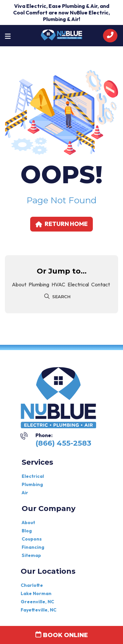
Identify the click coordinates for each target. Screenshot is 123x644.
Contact (101, 284)
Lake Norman (36, 593)
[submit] (48, 297)
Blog (27, 531)
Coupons (32, 539)
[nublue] (61, 34)
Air (25, 493)
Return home (61, 224)
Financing (33, 547)
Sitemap (31, 555)
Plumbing (32, 484)
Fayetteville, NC (39, 610)
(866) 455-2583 (63, 443)
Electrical (78, 284)
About (19, 284)
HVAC (58, 284)
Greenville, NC (37, 602)
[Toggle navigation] (8, 36)
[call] (110, 36)
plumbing (39, 284)
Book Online (62, 635)
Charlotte (32, 585)
